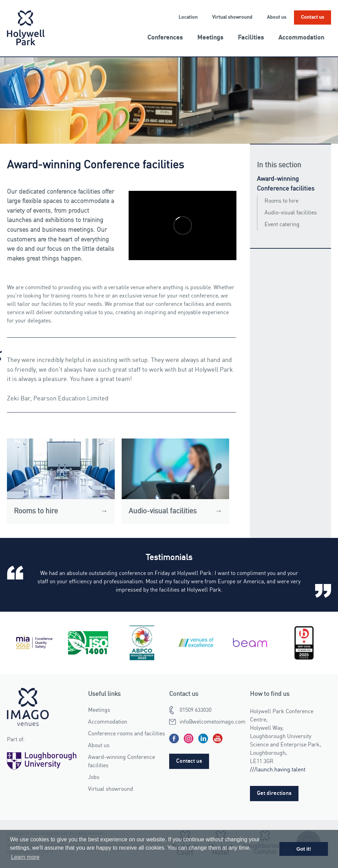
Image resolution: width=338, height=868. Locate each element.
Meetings (210, 38)
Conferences (165, 38)
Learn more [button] (25, 857)
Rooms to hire (281, 201)
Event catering (282, 225)
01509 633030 (196, 710)
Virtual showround (232, 17)
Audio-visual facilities (291, 213)
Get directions (274, 794)
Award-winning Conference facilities (286, 184)
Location (188, 17)
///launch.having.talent (278, 770)
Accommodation (301, 38)
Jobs (94, 778)
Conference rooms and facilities (127, 734)
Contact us (313, 17)
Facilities (251, 38)
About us (277, 17)
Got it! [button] (304, 849)
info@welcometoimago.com (213, 722)
